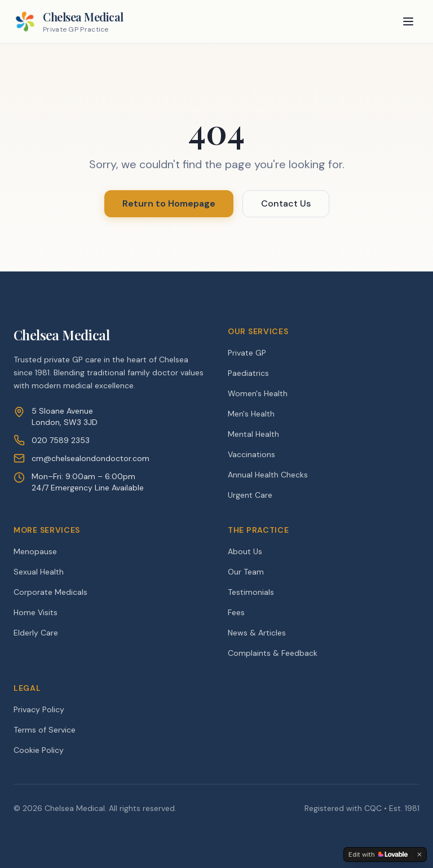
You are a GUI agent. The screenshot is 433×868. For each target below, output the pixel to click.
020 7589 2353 (61, 440)
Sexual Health (39, 572)
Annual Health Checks (268, 475)
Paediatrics (248, 373)
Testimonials (251, 592)
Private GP (247, 353)
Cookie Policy (39, 750)
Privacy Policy (39, 709)
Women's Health (258, 393)
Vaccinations (251, 454)
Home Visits (36, 612)
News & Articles (257, 633)
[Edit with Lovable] (378, 854)
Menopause (35, 551)
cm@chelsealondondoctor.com (90, 458)
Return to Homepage (169, 203)
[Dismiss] (419, 854)
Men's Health (251, 414)
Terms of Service (45, 730)
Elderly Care (36, 633)
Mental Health (253, 434)
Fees (236, 612)
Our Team (246, 572)
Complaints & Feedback (273, 653)
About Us (245, 551)
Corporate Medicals (50, 592)
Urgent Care (250, 495)
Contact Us (286, 203)
